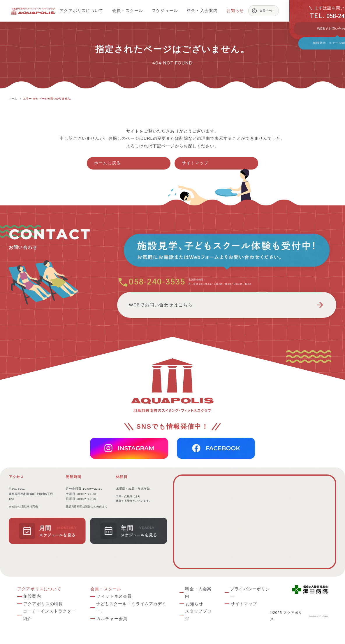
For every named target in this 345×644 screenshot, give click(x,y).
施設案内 (32, 596)
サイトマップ (195, 163)
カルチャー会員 (112, 619)
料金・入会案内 (198, 593)
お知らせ (194, 604)
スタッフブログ (198, 615)
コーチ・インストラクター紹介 (50, 615)
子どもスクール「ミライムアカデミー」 (131, 608)
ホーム (13, 99)
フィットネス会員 (114, 596)
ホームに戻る (107, 163)
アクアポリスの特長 (43, 604)
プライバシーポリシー (250, 593)
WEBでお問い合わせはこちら (227, 305)
